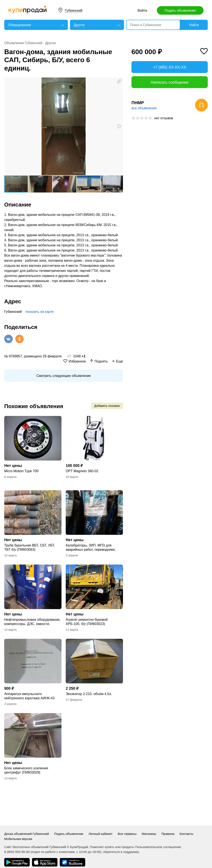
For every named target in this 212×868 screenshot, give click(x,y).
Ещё (119, 361)
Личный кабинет (101, 834)
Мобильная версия (18, 839)
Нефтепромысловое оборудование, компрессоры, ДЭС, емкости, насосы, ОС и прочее (32, 622)
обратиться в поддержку (121, 852)
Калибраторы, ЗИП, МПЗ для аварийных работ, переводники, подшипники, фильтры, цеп (91, 548)
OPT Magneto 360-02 (82, 471)
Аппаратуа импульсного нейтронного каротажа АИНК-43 (29, 696)
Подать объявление (180, 11)
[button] (119, 81)
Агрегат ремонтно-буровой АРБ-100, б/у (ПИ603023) (87, 622)
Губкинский (74, 11)
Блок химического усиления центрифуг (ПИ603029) (26, 770)
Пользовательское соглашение (158, 847)
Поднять (101, 361)
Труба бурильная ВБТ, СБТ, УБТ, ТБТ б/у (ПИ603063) (30, 547)
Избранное (77, 361)
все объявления (144, 108)
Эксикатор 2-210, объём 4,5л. (89, 694)
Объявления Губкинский (23, 43)
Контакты (186, 834)
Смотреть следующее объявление (63, 376)
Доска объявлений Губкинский (27, 834)
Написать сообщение (170, 82)
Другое (51, 43)
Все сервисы (127, 834)
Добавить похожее (107, 406)
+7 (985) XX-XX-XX (170, 67)
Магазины (149, 834)
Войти (142, 11)
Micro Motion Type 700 (21, 471)
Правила (168, 834)
